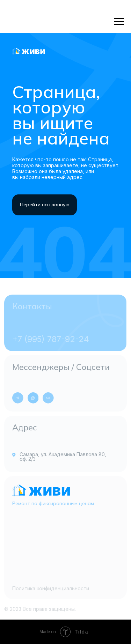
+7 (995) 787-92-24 (51, 339)
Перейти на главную (45, 205)
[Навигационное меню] (119, 22)
